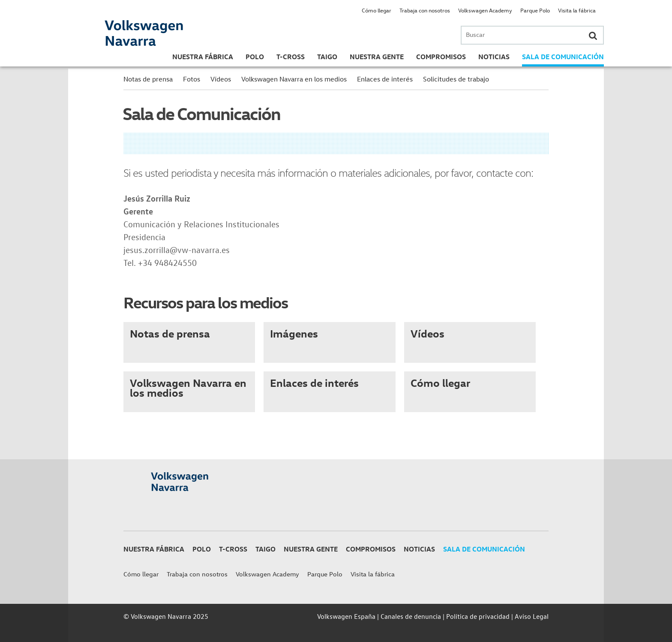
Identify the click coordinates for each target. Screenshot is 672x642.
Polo (255, 57)
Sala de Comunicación (563, 57)
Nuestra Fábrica (203, 57)
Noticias (494, 57)
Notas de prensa (148, 79)
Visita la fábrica (577, 10)
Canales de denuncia (411, 616)
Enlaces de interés (385, 79)
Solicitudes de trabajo (456, 79)
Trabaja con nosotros (425, 10)
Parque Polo (535, 10)
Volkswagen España (346, 616)
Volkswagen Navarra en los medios (294, 79)
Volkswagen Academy (485, 10)
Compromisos (441, 57)
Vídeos (221, 79)
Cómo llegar (376, 10)
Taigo (327, 57)
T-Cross (291, 57)
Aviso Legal (532, 616)
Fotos (192, 79)
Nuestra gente (377, 57)
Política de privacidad (478, 616)
